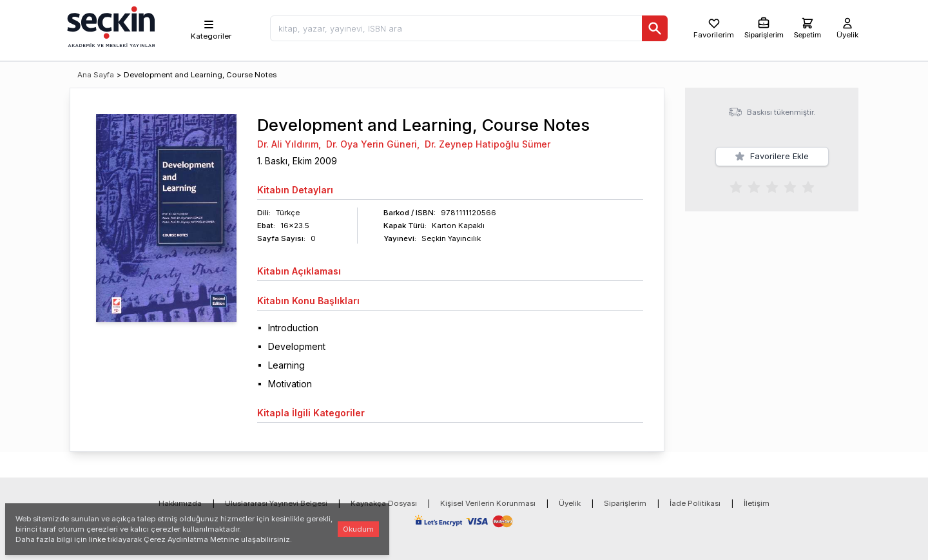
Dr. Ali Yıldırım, (289, 144)
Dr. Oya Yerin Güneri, (373, 144)
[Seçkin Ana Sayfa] (110, 26)
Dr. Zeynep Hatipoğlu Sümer (488, 144)
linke (97, 539)
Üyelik (570, 503)
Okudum (358, 529)
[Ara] (655, 28)
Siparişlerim (625, 503)
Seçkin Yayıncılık (451, 238)
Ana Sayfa (96, 75)
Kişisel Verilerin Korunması (488, 503)
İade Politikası (695, 503)
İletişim (757, 503)
